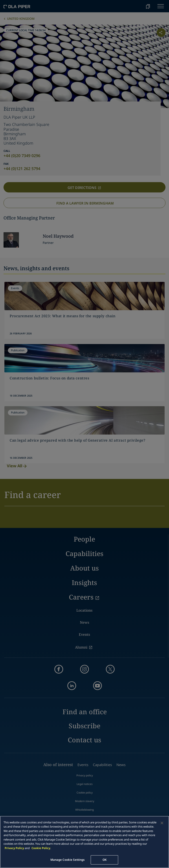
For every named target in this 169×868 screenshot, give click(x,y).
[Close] (162, 823)
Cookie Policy (41, 848)
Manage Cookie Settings (68, 860)
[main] (84, 842)
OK (105, 860)
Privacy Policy (14, 848)
